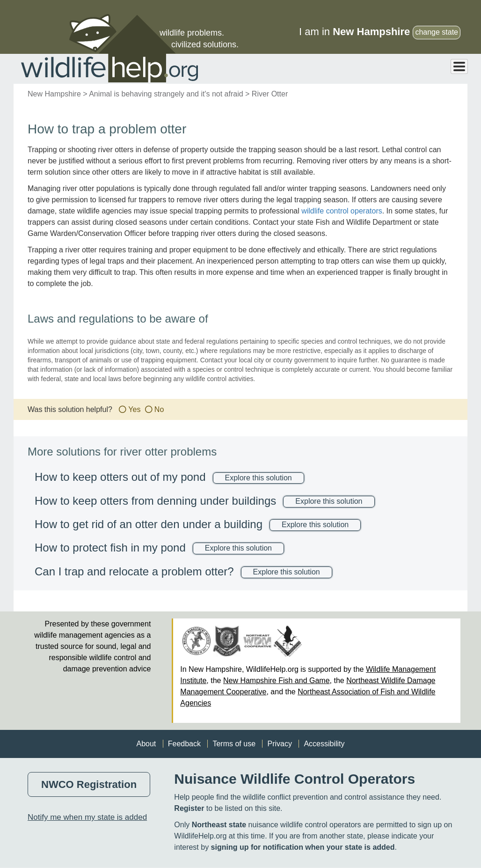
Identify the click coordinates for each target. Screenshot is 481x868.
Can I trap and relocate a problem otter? (134, 571)
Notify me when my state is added (87, 817)
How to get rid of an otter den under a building (149, 524)
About (146, 744)
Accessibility (324, 744)
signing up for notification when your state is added (303, 847)
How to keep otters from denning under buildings (155, 501)
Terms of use (234, 744)
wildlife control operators (342, 211)
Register (189, 808)
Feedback (184, 744)
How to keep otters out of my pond (120, 477)
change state (437, 32)
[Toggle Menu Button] (459, 66)
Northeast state (219, 825)
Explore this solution (259, 478)
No (159, 409)
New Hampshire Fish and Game (277, 680)
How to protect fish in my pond (110, 548)
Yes (134, 409)
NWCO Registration (89, 784)
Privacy (279, 744)
